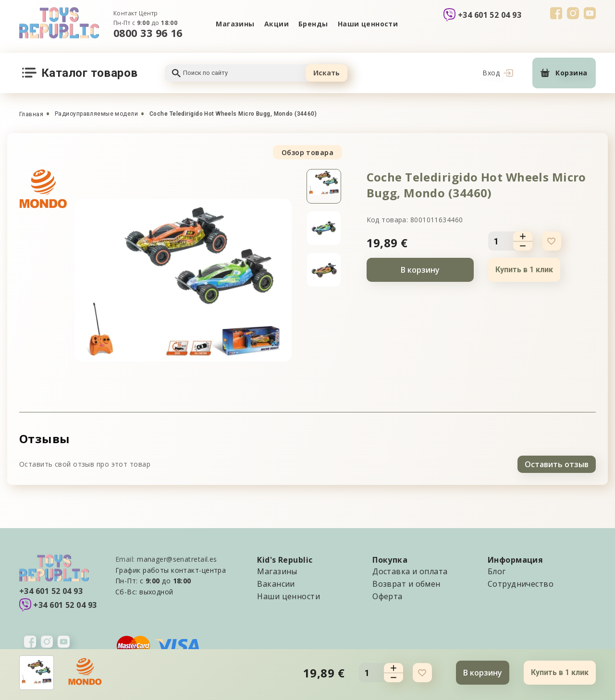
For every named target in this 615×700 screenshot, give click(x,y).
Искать (326, 73)
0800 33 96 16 (148, 33)
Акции (277, 24)
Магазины (235, 24)
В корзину (420, 270)
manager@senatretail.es (177, 559)
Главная (31, 114)
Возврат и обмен (406, 584)
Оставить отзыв (557, 464)
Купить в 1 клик (524, 270)
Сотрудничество (521, 584)
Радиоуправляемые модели (96, 114)
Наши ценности (368, 24)
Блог (497, 571)
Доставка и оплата (410, 571)
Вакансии (276, 584)
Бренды (313, 24)
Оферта (387, 596)
